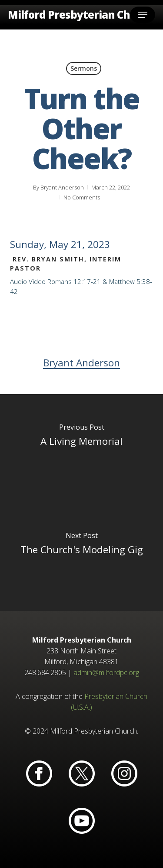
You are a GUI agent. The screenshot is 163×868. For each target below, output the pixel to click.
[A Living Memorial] (81, 448)
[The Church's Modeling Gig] (81, 557)
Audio (18, 281)
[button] (143, 15)
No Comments (82, 197)
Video (37, 281)
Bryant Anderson (62, 187)
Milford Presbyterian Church (81, 15)
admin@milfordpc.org (106, 672)
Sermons (84, 68)
